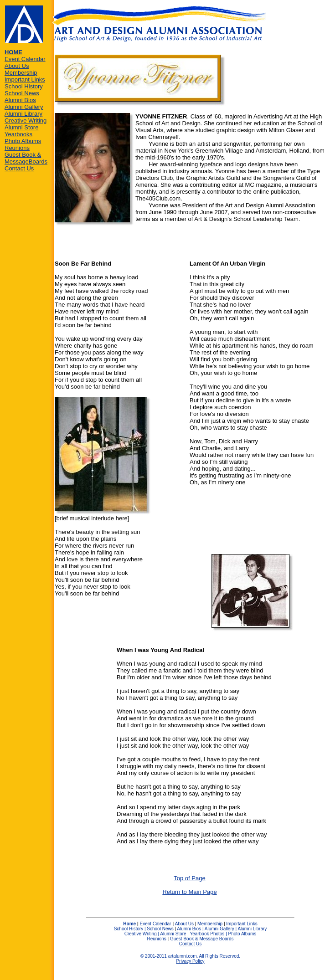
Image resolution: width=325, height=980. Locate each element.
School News (22, 93)
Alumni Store (21, 127)
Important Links (25, 80)
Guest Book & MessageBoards (26, 158)
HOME (13, 52)
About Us (17, 66)
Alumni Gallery (24, 107)
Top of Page (189, 878)
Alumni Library (23, 114)
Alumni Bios (20, 100)
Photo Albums (23, 141)
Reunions (17, 148)
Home (129, 924)
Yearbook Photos (207, 934)
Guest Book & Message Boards (202, 939)
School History (24, 86)
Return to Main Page (189, 892)
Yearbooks (18, 134)
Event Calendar (25, 59)
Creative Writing (26, 121)
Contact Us (19, 168)
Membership (21, 73)
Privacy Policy (190, 961)
